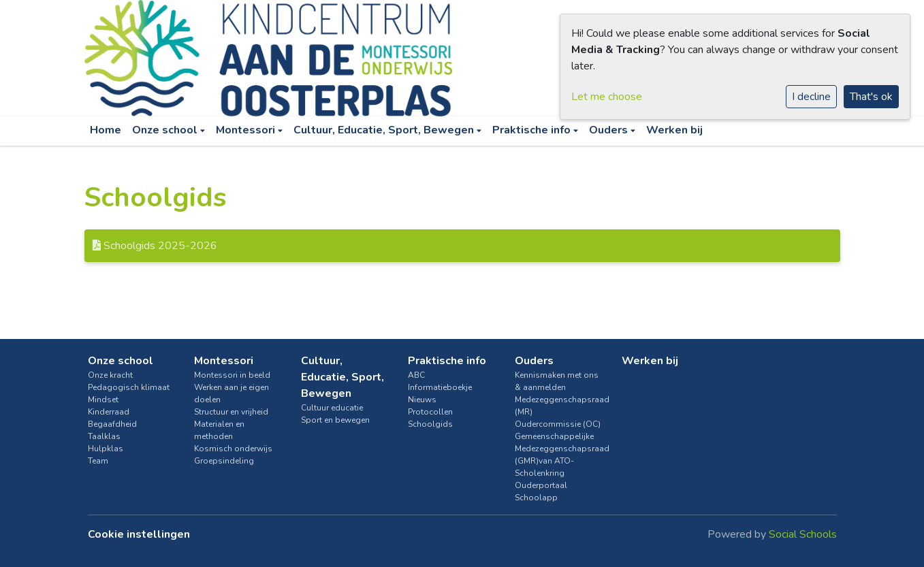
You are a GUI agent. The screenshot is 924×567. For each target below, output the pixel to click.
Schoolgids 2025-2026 (155, 246)
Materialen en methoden (219, 430)
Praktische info (533, 130)
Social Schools (803, 534)
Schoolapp (536, 498)
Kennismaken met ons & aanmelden (557, 381)
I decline (811, 97)
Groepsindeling (224, 461)
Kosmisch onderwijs (233, 449)
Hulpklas (106, 449)
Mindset (103, 400)
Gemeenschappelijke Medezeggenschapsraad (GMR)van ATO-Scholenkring (558, 455)
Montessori (247, 130)
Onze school (166, 130)
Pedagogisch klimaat (129, 387)
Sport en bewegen (335, 420)
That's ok (871, 97)
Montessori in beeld (232, 375)
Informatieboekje (440, 387)
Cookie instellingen (139, 534)
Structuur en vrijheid (231, 412)
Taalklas (104, 436)
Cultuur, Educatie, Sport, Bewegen (385, 130)
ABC (416, 375)
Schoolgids (430, 424)
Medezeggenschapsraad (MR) (558, 406)
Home (106, 130)
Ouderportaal (541, 485)
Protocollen (430, 412)
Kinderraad (109, 412)
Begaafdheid (112, 424)
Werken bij (674, 130)
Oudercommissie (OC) (558, 424)
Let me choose (607, 97)
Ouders (610, 130)
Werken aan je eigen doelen (232, 393)
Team (98, 461)
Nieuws (422, 400)
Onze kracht (110, 375)
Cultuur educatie (332, 408)
